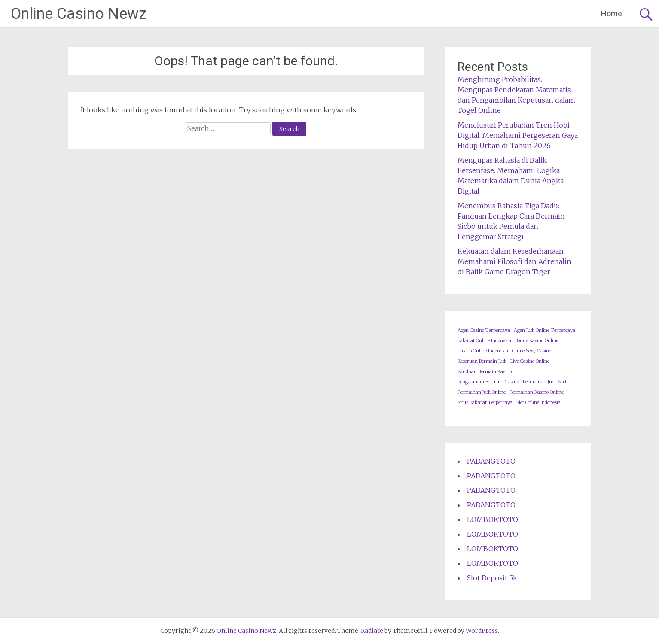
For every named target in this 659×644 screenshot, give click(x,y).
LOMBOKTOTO (493, 519)
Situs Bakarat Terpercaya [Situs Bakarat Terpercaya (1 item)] (485, 402)
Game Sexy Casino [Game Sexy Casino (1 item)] (532, 351)
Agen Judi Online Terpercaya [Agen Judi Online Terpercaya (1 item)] (545, 330)
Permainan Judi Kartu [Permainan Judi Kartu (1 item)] (546, 382)
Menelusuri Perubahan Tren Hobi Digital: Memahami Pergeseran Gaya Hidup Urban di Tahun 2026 (518, 135)
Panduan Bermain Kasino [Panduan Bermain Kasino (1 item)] (485, 372)
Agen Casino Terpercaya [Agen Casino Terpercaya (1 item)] (484, 330)
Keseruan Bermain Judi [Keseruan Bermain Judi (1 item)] (482, 361)
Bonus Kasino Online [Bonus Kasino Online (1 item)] (537, 341)
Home (612, 14)
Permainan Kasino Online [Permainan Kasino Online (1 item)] (537, 392)
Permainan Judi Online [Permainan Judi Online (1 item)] (482, 392)
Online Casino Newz (79, 14)
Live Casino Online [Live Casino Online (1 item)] (530, 361)
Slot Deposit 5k (492, 578)
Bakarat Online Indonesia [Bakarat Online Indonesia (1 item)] (484, 341)
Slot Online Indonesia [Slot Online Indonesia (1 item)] (538, 402)
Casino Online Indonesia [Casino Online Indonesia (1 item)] (483, 351)
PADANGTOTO (491, 461)
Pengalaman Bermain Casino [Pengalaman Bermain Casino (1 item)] (488, 382)
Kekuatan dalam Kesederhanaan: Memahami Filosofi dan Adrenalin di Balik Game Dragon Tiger (514, 261)
